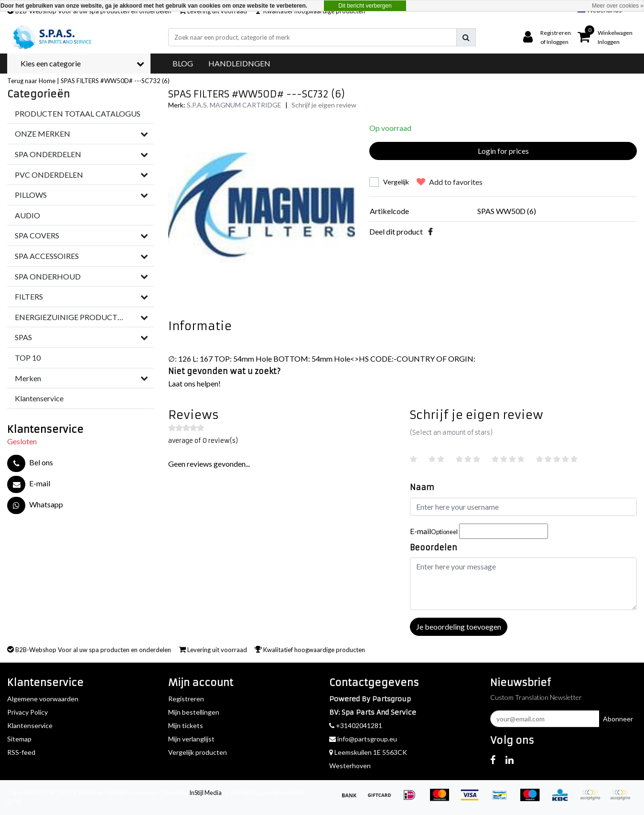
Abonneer (618, 719)
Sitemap (19, 739)
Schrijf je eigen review (324, 105)
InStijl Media (205, 793)
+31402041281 (356, 725)
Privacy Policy (27, 712)
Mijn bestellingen (194, 712)
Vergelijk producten (198, 752)
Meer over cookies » (618, 6)
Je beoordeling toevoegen (459, 627)
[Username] (524, 507)
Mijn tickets (186, 725)
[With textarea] (524, 584)
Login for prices (503, 151)
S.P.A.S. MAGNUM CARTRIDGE (234, 105)
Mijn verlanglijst (191, 739)
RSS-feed (21, 752)
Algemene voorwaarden (43, 699)
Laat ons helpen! (194, 383)
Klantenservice (30, 725)
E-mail (434, 531)
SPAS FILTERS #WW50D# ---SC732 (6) (115, 81)
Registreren (186, 699)
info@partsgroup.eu (363, 739)
